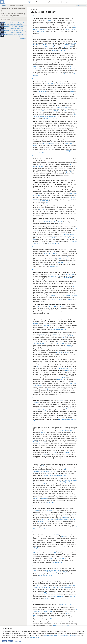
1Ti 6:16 (48, 572)
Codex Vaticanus (41, 31)
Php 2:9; (72, 197)
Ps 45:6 (44, 442)
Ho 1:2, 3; (72, 74)
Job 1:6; (56, 276)
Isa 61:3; (63, 482)
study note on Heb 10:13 (57, 597)
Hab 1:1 (41, 68)
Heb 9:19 (51, 45)
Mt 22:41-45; (69, 586)
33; (36, 471)
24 (76, 514)
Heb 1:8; (61, 263)
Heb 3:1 (68, 626)
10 (72, 369)
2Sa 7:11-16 (62, 306)
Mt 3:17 (53, 296)
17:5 (70, 278)
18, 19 (44, 91)
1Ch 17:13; (50, 306)
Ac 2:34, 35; (49, 587)
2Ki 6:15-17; (41, 611)
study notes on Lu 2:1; (56, 329)
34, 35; (66, 419)
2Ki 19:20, (61, 419)
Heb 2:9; (36, 236)
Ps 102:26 (57, 535)
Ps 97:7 (62, 334)
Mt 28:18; (38, 116)
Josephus (50, 389)
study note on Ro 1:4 (56, 300)
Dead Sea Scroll (70, 347)
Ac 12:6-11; (69, 613)
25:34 (59, 111)
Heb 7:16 (52, 558)
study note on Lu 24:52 (61, 378)
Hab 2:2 (36, 76)
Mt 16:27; (70, 419)
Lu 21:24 (36, 499)
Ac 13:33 (74, 296)
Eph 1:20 (41, 243)
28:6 (55, 306)
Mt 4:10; (72, 383)
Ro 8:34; (72, 242)
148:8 (73, 408)
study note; (50, 111)
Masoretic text (60, 343)
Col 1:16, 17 (43, 210)
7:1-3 (71, 263)
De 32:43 (56, 334)
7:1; (37, 68)
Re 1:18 (46, 201)
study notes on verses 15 (64, 520)
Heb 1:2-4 (49, 203)
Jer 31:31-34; (64, 45)
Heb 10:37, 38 (50, 47)
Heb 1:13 (61, 238)
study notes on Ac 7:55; (40, 593)
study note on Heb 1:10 (52, 553)
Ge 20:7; (74, 43)
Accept (4, 641)
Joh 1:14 (67, 296)
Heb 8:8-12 (71, 45)
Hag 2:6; (65, 47)
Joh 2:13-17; (40, 471)
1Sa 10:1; (67, 480)
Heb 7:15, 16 (64, 572)
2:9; (49, 144)
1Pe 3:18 (41, 236)
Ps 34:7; (46, 611)
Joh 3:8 (38, 410)
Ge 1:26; (55, 562)
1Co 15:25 (73, 597)
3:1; (64, 263)
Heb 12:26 (70, 47)
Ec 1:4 (39, 548)
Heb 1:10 (63, 537)
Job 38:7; (68, 274)
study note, (65, 587)
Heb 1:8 (36, 442)
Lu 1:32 (65, 431)
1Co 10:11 (51, 84)
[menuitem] (2, 2)
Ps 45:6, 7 (43, 433)
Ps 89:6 (73, 274)
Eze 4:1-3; (67, 74)
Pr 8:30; (67, 151)
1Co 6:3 (52, 619)
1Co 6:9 (72, 111)
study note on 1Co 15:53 (46, 576)
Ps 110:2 (53, 452)
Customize (18, 641)
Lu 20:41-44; (42, 587)
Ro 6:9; (42, 201)
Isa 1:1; (72, 66)
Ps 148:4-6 (65, 546)
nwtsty (3, 5)
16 (74, 520)
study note (63, 50)
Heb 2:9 (36, 199)
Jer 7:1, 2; (61, 74)
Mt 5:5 (42, 111)
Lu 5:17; (51, 222)
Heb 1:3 (49, 593)
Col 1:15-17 (50, 520)
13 (69, 587)
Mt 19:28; (56, 626)
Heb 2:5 (36, 324)
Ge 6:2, (51, 276)
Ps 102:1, (72, 514)
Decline (10, 641)
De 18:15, (39, 91)
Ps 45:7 (43, 484)
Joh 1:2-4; (44, 520)
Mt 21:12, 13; (68, 470)
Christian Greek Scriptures (61, 107)
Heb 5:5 (70, 300)
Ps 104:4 (60, 401)
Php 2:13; (56, 222)
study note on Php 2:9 (65, 257)
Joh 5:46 (72, 91)
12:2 (35, 240)
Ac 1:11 (65, 329)
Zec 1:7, (72, 68)
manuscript (59, 353)
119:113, (51, 475)
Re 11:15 (56, 116)
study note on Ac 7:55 (53, 243)
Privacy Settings (34, 637)
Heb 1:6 (68, 370)
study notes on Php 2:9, (64, 369)
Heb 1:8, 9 (73, 431)
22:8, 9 (40, 385)
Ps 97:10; (46, 475)
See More (23, 38)
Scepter (67, 452)
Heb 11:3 (41, 153)
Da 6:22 (51, 611)
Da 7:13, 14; (60, 431)
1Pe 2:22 (52, 471)
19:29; (55, 111)
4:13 (61, 222)
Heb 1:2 (54, 50)
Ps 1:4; (65, 408)
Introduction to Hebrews (51, 253)
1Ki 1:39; (72, 480)
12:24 (52, 144)
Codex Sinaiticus (70, 30)
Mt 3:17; (67, 278)
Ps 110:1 (55, 238)
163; (55, 475)
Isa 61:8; (59, 475)
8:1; (74, 238)
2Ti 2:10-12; (62, 626)
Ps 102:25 (49, 510)
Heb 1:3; (45, 144)
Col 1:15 (58, 172)
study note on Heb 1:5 (40, 343)
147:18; (69, 408)
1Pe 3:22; (51, 116)
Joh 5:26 (71, 199)
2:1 (59, 276)
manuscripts (49, 20)
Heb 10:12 (55, 587)
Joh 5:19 (69, 172)
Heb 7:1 (36, 45)
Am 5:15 (64, 475)
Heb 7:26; (47, 471)
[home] (2, 2)
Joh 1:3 (71, 151)
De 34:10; (46, 45)
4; (53, 276)
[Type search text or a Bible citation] (71, 2)
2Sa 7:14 (39, 306)
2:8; (47, 116)
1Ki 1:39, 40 (50, 502)
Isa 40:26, (42, 222)
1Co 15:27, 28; (48, 118)
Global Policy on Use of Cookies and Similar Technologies (61, 635)
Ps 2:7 (74, 287)
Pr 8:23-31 (41, 521)
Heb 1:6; (43, 116)
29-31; (47, 222)
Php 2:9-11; (73, 234)
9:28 (56, 266)
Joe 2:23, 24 (68, 482)
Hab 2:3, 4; (43, 47)
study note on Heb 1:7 (67, 605)
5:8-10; (67, 263)
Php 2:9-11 (55, 118)
